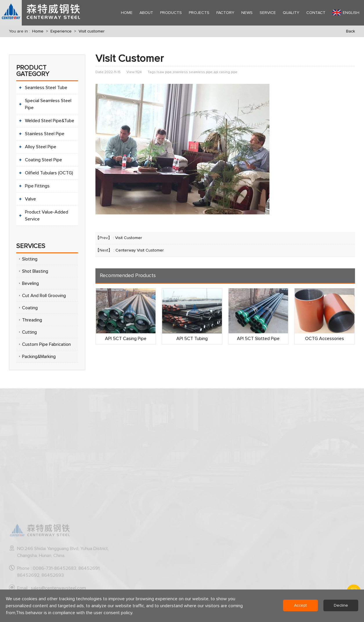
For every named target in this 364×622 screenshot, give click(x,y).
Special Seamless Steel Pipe (48, 104)
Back (351, 31)
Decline (341, 605)
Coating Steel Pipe (44, 160)
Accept (300, 605)
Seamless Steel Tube (46, 88)
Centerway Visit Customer (140, 250)
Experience (61, 31)
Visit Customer (129, 238)
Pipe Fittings (37, 186)
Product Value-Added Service (47, 216)
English (346, 12)
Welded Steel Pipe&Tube (50, 121)
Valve (30, 199)
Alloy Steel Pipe (41, 147)
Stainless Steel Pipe (45, 134)
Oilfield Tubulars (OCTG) (49, 173)
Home (38, 31)
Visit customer (92, 31)
